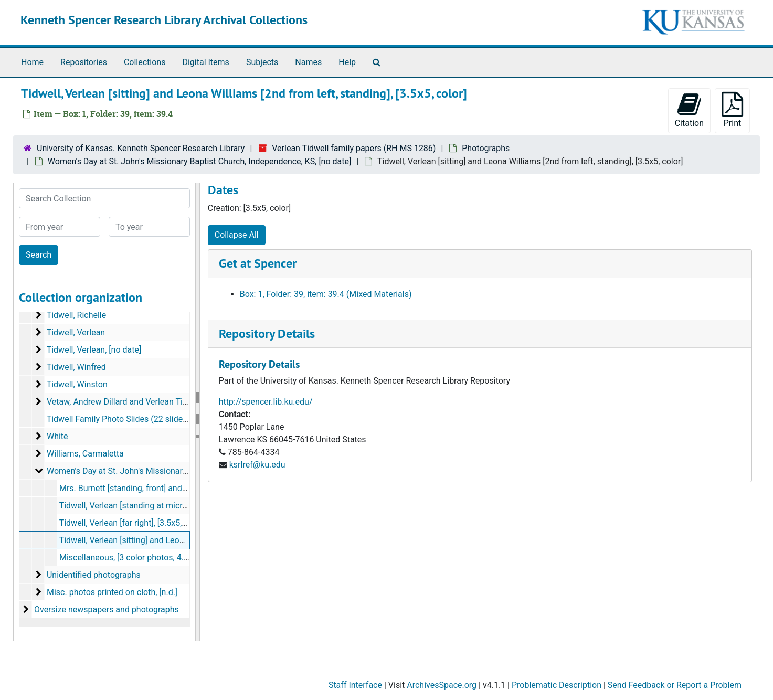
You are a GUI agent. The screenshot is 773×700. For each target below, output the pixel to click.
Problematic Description (557, 685)
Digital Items (205, 62)
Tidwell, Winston (77, 384)
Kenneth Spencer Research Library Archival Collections (164, 20)
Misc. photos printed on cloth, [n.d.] (112, 592)
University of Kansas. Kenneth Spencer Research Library (141, 148)
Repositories (84, 62)
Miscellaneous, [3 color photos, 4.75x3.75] (137, 558)
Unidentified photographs (94, 575)
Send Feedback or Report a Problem (675, 685)
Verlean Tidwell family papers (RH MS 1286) (354, 148)
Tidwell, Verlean (76, 332)
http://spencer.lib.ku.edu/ (266, 402)
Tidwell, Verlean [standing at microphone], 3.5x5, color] (161, 506)
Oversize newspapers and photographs (107, 609)
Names (308, 62)
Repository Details (267, 333)
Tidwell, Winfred (76, 367)
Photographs (486, 148)
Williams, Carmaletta (85, 454)
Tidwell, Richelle (77, 315)
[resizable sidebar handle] (197, 412)
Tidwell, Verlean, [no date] (94, 350)
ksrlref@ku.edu (257, 465)
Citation (689, 110)
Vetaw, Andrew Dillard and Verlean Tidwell (124, 402)
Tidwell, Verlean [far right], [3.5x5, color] (132, 523)
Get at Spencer (258, 263)
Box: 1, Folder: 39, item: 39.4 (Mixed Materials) (326, 294)
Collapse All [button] (237, 235)
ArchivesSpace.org (442, 685)
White (57, 436)
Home (32, 62)
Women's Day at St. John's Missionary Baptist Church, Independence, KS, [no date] (199, 161)
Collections (145, 62)
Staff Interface (355, 685)
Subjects (262, 62)
